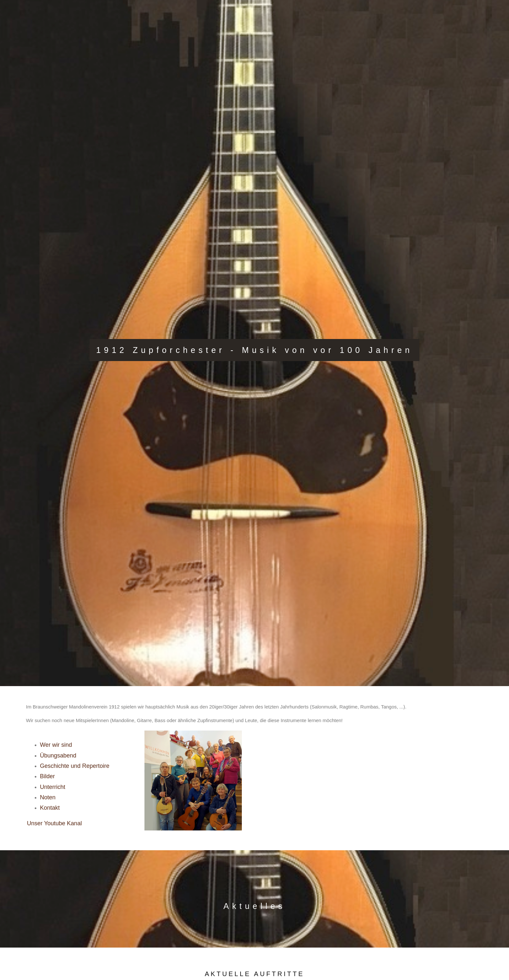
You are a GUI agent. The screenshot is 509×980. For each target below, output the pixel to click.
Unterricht (53, 787)
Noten (48, 797)
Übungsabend (58, 756)
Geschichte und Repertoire (75, 766)
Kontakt (50, 808)
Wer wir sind (56, 745)
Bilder (47, 776)
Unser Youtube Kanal (54, 823)
